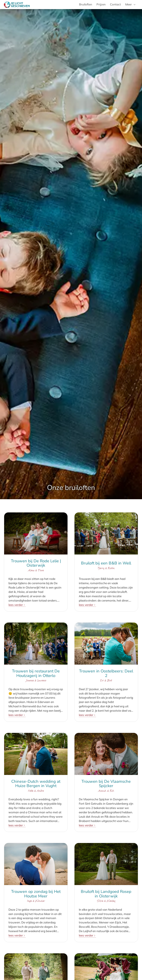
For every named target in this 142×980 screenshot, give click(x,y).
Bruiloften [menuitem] (86, 4)
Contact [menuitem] (115, 4)
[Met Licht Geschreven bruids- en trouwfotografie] (17, 5)
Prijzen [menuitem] (101, 4)
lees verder (16, 605)
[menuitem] (131, 5)
